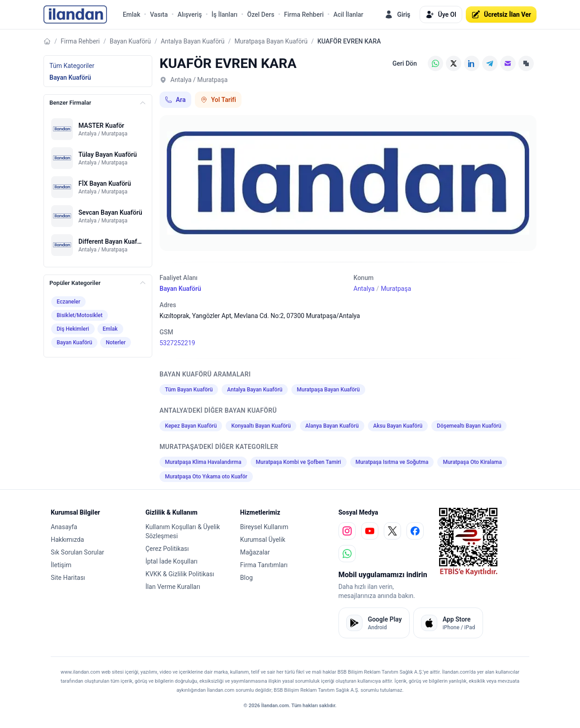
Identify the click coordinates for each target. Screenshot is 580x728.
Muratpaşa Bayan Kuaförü (271, 41)
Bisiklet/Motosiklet (80, 315)
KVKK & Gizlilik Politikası (180, 574)
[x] (392, 531)
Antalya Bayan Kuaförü (193, 41)
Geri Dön (405, 63)
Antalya (364, 289)
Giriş (397, 14)
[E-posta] (508, 63)
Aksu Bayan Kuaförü (398, 426)
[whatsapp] (347, 554)
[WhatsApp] (435, 63)
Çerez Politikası (167, 549)
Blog (246, 578)
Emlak (132, 14)
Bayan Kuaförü (130, 41)
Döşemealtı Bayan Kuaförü (469, 426)
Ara (175, 100)
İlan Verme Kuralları (173, 587)
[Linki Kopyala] (526, 63)
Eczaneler (68, 302)
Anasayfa (64, 527)
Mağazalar (255, 552)
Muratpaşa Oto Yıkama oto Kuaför (206, 477)
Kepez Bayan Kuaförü (191, 426)
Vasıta (159, 14)
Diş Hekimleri (73, 329)
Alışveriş (190, 14)
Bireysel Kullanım (264, 527)
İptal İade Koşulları (172, 561)
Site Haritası (68, 578)
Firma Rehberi (304, 14)
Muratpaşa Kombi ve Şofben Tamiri (299, 462)
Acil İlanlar (348, 14)
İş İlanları (225, 14)
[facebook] (415, 531)
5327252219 (177, 343)
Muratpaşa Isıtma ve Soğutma (392, 462)
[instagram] (347, 531)
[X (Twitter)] (454, 63)
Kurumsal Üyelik (263, 540)
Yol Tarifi (218, 100)
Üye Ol (441, 14)
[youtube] (370, 531)
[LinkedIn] (472, 63)
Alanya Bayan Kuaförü (332, 426)
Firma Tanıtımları (264, 565)
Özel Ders (261, 14)
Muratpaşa (396, 289)
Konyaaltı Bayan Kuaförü (261, 426)
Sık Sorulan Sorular (77, 552)
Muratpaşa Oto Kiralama (472, 462)
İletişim (61, 565)
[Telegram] (490, 63)
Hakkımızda (67, 540)
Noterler (116, 342)
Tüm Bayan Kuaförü (189, 390)
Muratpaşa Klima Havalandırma (203, 462)
